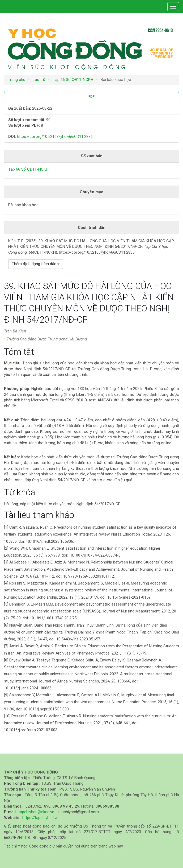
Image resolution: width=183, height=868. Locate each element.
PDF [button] (91, 96)
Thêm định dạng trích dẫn (36, 264)
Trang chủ (17, 80)
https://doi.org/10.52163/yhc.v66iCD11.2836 (55, 137)
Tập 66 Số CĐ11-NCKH (73, 80)
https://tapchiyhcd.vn (40, 818)
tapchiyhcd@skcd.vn (36, 812)
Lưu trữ (39, 80)
